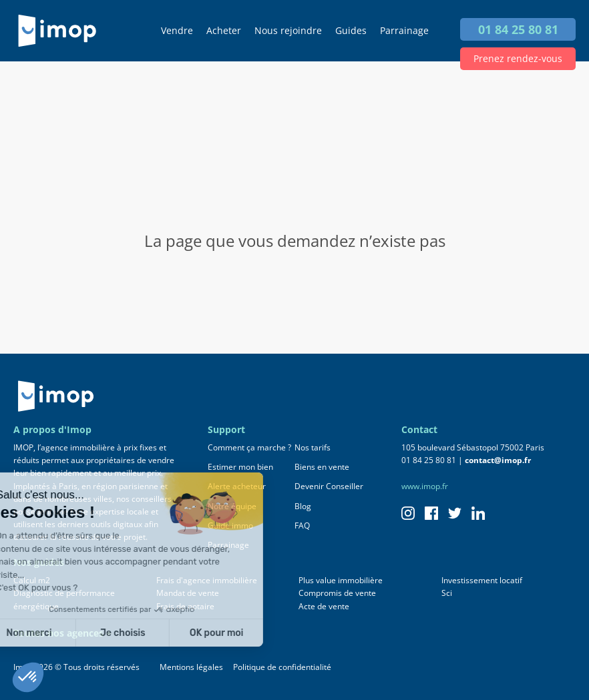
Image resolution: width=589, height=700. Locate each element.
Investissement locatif (482, 580)
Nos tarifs (313, 447)
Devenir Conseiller (329, 486)
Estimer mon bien (240, 467)
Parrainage (404, 30)
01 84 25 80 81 (518, 29)
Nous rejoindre (288, 30)
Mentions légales (191, 667)
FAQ (302, 526)
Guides (351, 30)
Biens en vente (322, 467)
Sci (447, 593)
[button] (28, 677)
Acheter (224, 30)
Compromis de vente (337, 593)
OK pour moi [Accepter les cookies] (123, 633)
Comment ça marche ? (249, 447)
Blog (303, 506)
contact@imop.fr (498, 460)
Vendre (177, 30)
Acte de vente (324, 606)
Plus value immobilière (341, 580)
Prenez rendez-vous (518, 58)
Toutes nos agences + (62, 633)
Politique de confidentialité (282, 667)
